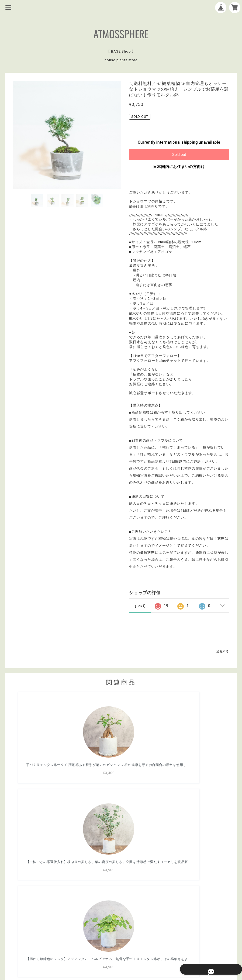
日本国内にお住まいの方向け (179, 167)
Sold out (179, 154)
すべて (140, 606)
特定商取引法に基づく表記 (121, 946)
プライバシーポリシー (121, 939)
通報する (223, 651)
